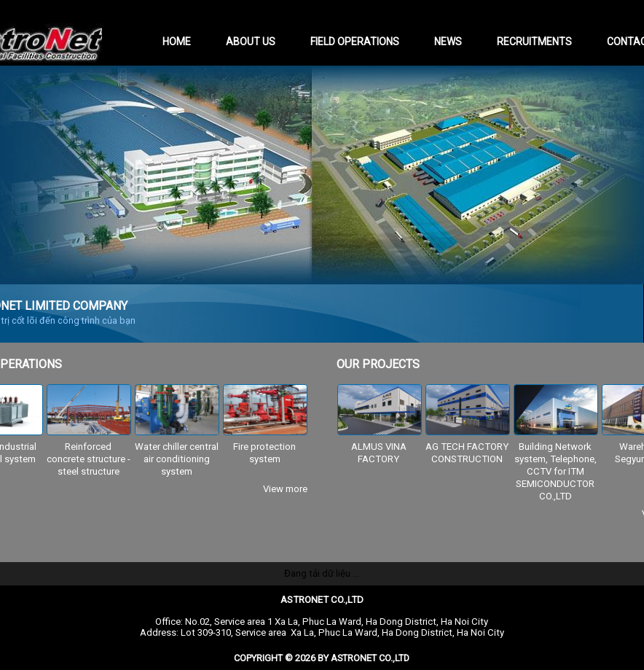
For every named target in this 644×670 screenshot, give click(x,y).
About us (251, 42)
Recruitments (534, 42)
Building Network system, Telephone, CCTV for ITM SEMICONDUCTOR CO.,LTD (555, 471)
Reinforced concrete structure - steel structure (89, 459)
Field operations (355, 42)
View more (285, 489)
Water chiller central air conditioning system (177, 459)
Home (177, 42)
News (448, 42)
